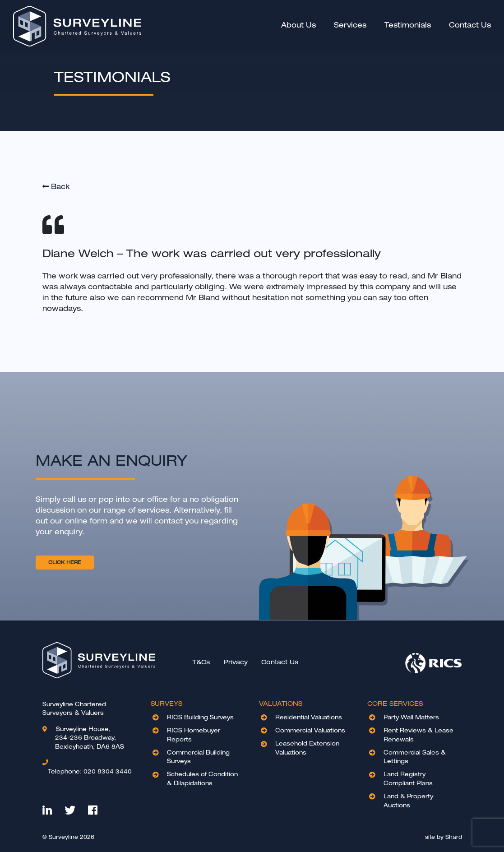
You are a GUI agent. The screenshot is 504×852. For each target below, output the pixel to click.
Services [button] (349, 25)
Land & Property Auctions (408, 801)
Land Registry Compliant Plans (408, 778)
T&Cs (201, 662)
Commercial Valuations (310, 730)
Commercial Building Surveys (198, 757)
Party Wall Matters (411, 717)
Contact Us (469, 25)
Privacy (236, 662)
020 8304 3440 (90, 771)
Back (56, 187)
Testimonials (406, 25)
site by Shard (444, 837)
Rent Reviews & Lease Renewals (418, 735)
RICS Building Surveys (200, 717)
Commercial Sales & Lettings (415, 757)
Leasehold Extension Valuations (307, 748)
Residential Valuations (309, 717)
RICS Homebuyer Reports (194, 735)
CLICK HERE (65, 562)
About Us (297, 25)
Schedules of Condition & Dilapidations (202, 778)
